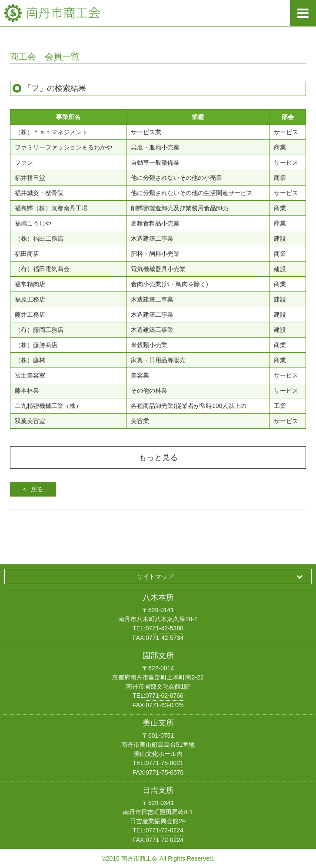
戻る (37, 489)
